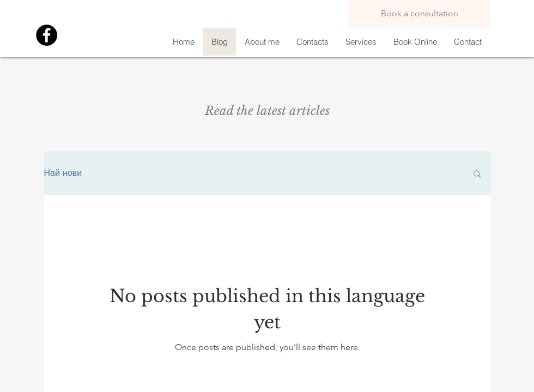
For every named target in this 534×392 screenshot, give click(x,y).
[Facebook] (47, 35)
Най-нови (63, 173)
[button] (477, 174)
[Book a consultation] (419, 14)
